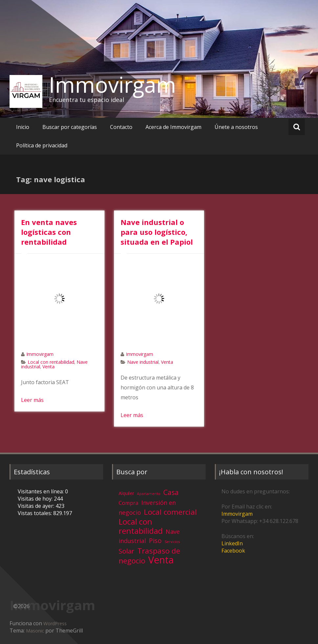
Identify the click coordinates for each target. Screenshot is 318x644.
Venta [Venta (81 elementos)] (161, 560)
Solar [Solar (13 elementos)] (126, 551)
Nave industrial (143, 362)
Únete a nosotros (236, 127)
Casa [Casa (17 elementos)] (171, 492)
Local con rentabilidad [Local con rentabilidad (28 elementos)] (141, 526)
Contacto (121, 127)
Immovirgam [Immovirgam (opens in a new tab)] (237, 514)
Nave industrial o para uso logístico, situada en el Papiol (157, 232)
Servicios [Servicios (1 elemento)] (172, 542)
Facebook (233, 551)
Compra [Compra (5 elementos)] (128, 503)
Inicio (23, 127)
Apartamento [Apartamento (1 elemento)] (149, 494)
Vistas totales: (35, 513)
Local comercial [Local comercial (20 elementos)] (170, 512)
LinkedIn (232, 543)
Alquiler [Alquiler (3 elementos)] (126, 493)
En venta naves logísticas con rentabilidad (49, 232)
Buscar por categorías (70, 127)
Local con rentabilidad (51, 362)
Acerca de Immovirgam (173, 127)
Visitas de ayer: (37, 506)
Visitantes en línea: (41, 491)
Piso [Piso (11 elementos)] (155, 541)
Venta (48, 367)
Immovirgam (113, 85)
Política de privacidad (42, 145)
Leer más (32, 400)
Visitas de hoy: (36, 499)
